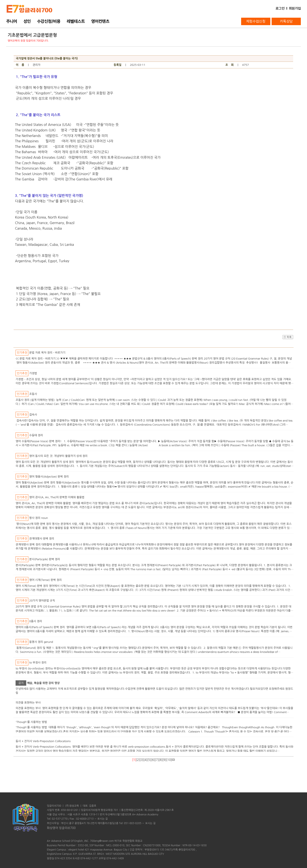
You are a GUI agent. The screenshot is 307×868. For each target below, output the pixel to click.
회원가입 (295, 8)
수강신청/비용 (49, 21)
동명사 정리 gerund (41, 642)
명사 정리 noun (39, 518)
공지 (21, 683)
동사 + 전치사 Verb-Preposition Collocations (43, 741)
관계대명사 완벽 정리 (42, 539)
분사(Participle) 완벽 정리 (45, 559)
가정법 (33, 373)
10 (169, 760)
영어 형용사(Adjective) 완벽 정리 (49, 477)
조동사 (33, 394)
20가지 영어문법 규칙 (42, 601)
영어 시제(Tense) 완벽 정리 (46, 580)
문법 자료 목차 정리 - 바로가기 (47, 353)
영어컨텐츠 (100, 21)
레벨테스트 (76, 21)
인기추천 (22, 353)
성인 (27, 21)
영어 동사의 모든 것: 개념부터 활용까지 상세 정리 (58, 456)
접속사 (33, 415)
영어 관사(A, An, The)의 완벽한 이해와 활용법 (57, 497)
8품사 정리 (36, 621)
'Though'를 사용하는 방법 (31, 722)
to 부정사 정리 (38, 663)
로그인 (280, 8)
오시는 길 (103, 819)
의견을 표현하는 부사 (28, 703)
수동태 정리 (36, 435)
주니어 (12, 21)
